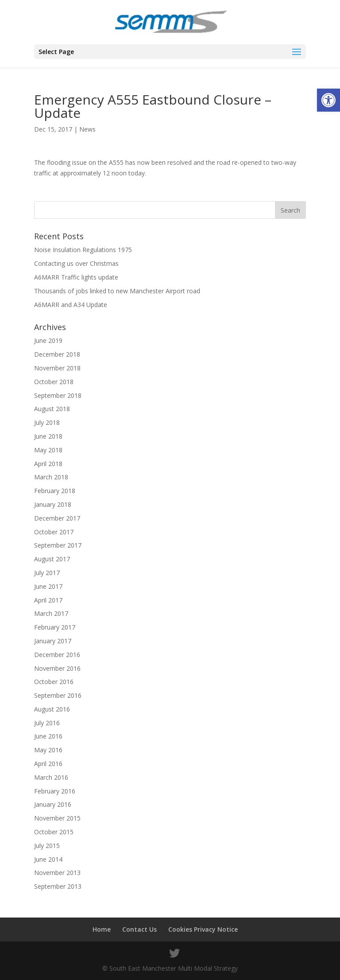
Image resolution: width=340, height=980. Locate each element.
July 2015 (47, 846)
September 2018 (58, 395)
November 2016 (57, 668)
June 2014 (48, 859)
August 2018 (52, 409)
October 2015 (54, 832)
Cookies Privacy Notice (203, 929)
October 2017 (54, 532)
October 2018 (54, 382)
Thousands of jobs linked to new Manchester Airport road (117, 291)
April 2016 (48, 764)
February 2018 (55, 491)
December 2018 (57, 354)
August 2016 (52, 709)
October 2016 (54, 682)
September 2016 (58, 695)
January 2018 (53, 504)
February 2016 (55, 791)
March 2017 (51, 613)
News (87, 129)
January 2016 (53, 804)
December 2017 (57, 518)
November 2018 (57, 368)
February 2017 (55, 627)
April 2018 (48, 464)
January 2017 (53, 641)
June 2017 (48, 586)
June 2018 (48, 436)
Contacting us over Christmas (76, 263)
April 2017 (48, 600)
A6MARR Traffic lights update (76, 277)
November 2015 (57, 818)
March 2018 (51, 477)
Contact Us (139, 929)
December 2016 (57, 655)
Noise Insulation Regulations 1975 (83, 250)
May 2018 (48, 450)
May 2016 (48, 750)
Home (102, 929)
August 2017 (52, 559)
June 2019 (48, 340)
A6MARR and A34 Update (71, 305)
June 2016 (48, 736)
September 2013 (58, 886)
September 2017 (58, 545)
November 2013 (57, 873)
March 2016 (51, 777)
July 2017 (47, 573)
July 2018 (47, 422)
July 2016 (47, 723)
